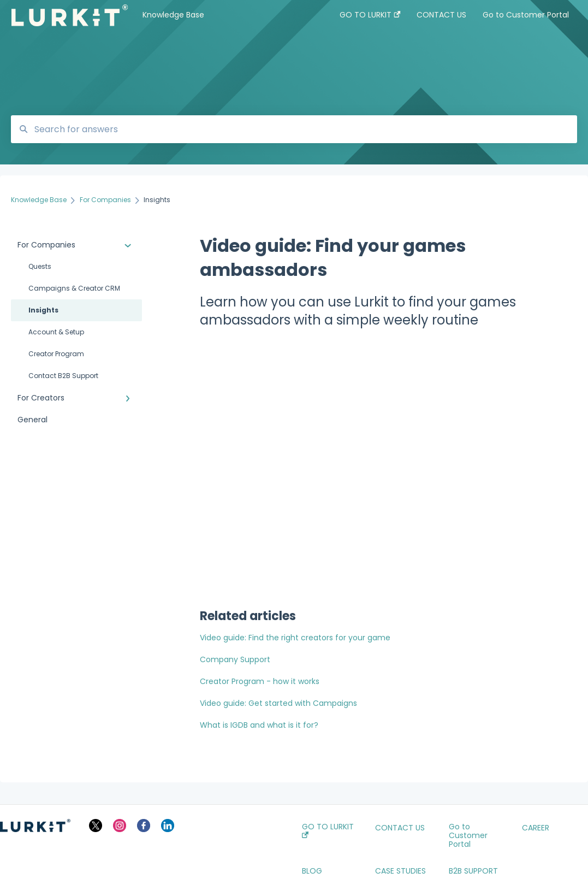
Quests (40, 266)
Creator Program (56, 354)
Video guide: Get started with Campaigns (278, 703)
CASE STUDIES (400, 871)
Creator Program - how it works (260, 681)
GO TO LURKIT (328, 830)
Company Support (235, 659)
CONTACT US (400, 828)
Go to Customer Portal (468, 835)
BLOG (312, 871)
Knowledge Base (173, 15)
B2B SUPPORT (473, 871)
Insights (43, 310)
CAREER (536, 828)
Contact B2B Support (63, 376)
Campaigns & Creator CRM (74, 288)
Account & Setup (56, 332)
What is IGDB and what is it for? (259, 725)
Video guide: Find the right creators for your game (295, 638)
